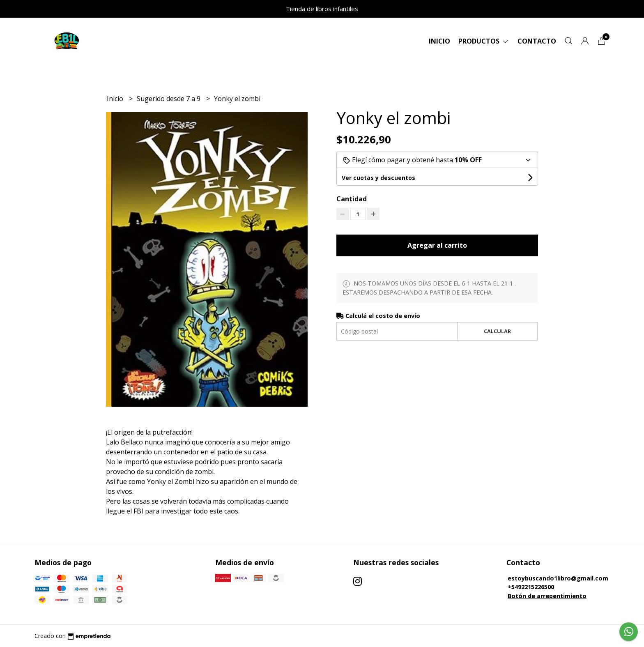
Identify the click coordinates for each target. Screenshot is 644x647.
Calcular (497, 331)
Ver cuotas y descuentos (378, 178)
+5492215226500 (531, 587)
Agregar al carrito (437, 245)
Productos (484, 41)
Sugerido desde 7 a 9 (169, 99)
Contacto (537, 41)
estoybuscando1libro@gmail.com (558, 578)
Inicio (439, 41)
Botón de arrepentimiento (547, 596)
